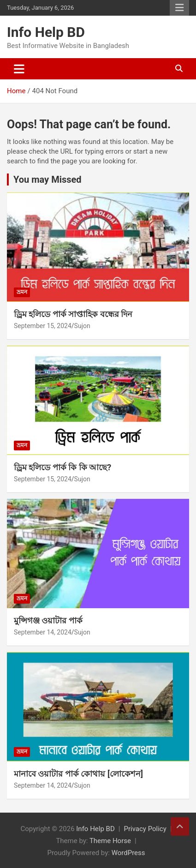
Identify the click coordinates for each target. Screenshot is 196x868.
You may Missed (48, 180)
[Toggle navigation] (19, 69)
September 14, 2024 (43, 632)
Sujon (82, 326)
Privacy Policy (145, 829)
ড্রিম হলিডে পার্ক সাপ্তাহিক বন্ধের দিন (73, 314)
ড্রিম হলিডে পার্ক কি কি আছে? (62, 467)
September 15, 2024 (43, 326)
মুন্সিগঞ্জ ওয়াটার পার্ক (48, 620)
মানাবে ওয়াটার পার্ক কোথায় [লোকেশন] (78, 774)
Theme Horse (110, 841)
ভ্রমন (22, 292)
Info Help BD (46, 32)
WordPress (128, 853)
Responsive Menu (179, 8)
